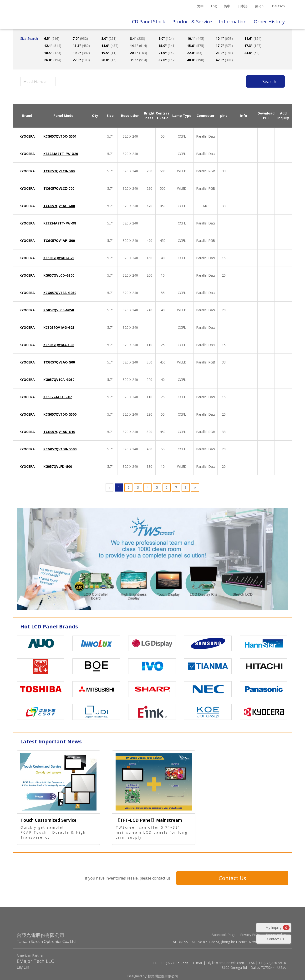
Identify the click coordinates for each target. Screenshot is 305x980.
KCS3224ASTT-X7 (58, 397)
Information (233, 22)
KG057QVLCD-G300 (59, 275)
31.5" (138, 60)
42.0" (224, 60)
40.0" (196, 60)
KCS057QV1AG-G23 (59, 327)
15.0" (167, 46)
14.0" (110, 46)
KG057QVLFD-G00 (58, 466)
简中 (227, 6)
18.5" (53, 53)
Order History (269, 22)
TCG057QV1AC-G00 (59, 206)
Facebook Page (223, 935)
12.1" (53, 46)
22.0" (195, 53)
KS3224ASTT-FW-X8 (60, 223)
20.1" (138, 53)
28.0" (109, 60)
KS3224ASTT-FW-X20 (61, 154)
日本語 (243, 6)
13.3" (81, 46)
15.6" (196, 46)
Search (269, 81)
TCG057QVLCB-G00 (59, 171)
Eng (214, 6)
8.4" (137, 38)
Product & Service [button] (192, 22)
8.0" (109, 38)
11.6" (253, 38)
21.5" (167, 53)
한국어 (260, 6)
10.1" (196, 38)
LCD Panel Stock (147, 22)
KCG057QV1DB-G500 (60, 449)
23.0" (224, 53)
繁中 (200, 6)
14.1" (138, 46)
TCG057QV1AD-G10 (59, 432)
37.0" (167, 60)
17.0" (224, 46)
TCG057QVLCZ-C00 (59, 188)
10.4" (224, 38)
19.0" (81, 53)
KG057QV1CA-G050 (59, 380)
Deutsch (278, 6)
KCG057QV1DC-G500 (60, 414)
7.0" (80, 38)
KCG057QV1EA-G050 (60, 293)
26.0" (53, 60)
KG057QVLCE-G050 (59, 310)
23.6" (252, 53)
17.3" (253, 46)
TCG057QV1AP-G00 (59, 241)
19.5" (109, 53)
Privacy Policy (251, 935)
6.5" (52, 38)
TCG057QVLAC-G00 (59, 362)
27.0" (81, 60)
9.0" (166, 38)
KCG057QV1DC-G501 (60, 136)
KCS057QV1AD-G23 (59, 258)
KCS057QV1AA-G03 (59, 345)
